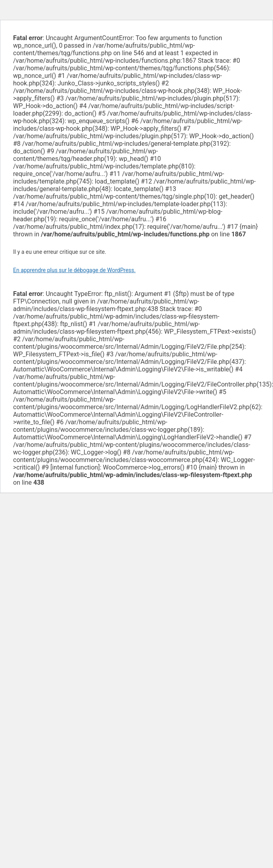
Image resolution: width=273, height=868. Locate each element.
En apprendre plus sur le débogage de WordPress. (74, 270)
